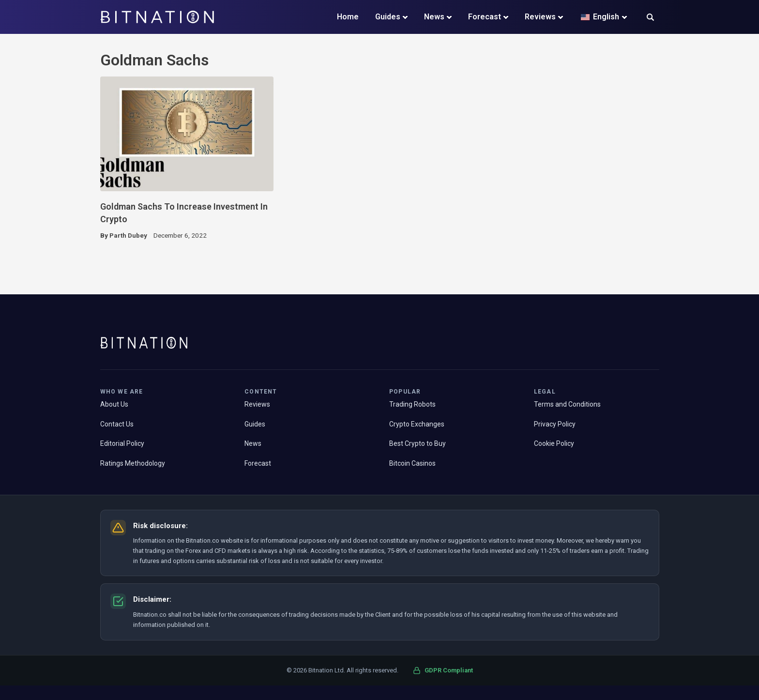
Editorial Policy (122, 443)
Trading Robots (412, 404)
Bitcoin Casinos (412, 463)
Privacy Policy (555, 424)
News (434, 17)
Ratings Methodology (133, 463)
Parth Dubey (128, 235)
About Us (114, 404)
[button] (650, 18)
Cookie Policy (554, 443)
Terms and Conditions (567, 404)
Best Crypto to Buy (417, 443)
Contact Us (117, 424)
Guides (388, 17)
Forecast (485, 17)
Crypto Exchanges (417, 424)
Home (348, 17)
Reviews (540, 17)
